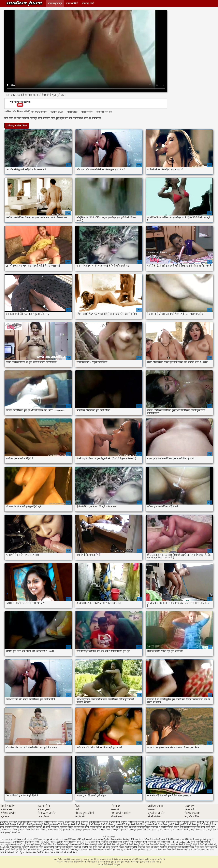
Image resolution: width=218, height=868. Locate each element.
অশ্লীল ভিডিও (60, 845)
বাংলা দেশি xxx (62, 839)
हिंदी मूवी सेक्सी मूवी (66, 847)
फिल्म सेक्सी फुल (55, 822)
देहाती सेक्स (145, 845)
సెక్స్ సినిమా (79, 850)
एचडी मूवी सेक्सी (33, 845)
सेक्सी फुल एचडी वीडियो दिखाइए (141, 830)
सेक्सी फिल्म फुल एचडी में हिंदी (172, 827)
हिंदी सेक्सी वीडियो (164, 842)
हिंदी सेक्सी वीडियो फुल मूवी (119, 842)
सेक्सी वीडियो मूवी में (187, 845)
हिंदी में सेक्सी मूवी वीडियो (204, 845)
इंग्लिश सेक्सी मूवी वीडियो (126, 839)
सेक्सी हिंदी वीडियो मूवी (98, 845)
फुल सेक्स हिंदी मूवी (189, 822)
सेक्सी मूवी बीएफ (91, 850)
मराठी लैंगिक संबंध (29, 852)
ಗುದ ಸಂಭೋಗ (173, 845)
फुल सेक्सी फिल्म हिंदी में (206, 822)
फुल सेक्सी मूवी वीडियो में (22, 824)
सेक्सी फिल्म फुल (112, 827)
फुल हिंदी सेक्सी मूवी (204, 824)
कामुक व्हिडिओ (50, 839)
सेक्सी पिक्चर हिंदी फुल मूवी (95, 827)
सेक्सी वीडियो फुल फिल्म (34, 847)
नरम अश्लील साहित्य (39, 112)
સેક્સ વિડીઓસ (207, 850)
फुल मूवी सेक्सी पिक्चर (129, 822)
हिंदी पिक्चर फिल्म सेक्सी (167, 850)
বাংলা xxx (54, 842)
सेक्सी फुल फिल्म (159, 830)
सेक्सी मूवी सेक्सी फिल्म (182, 847)
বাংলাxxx (99, 839)
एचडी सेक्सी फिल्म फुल (26, 822)
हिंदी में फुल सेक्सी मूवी (97, 847)
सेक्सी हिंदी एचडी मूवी (115, 845)
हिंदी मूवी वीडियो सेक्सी (68, 852)
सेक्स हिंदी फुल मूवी (104, 112)
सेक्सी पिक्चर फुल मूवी (54, 827)
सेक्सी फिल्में (41, 852)
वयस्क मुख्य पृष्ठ (55, 3)
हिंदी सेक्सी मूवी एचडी (21, 842)
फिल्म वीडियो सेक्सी (187, 839)
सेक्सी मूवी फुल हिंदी (81, 847)
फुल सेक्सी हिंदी (91, 824)
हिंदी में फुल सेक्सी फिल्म (200, 847)
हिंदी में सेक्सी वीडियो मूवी (16, 847)
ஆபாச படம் (152, 850)
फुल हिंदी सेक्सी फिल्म (188, 824)
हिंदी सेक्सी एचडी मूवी (100, 842)
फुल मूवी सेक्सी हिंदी (145, 822)
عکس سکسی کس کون (181, 842)
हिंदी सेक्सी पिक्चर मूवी (148, 842)
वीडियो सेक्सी (34, 842)
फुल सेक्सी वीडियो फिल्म (58, 824)
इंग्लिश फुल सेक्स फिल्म (9, 822)
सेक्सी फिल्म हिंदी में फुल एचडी (117, 830)
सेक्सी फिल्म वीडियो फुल (40, 830)
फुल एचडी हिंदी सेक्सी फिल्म (91, 822)
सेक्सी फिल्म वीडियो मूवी (107, 850)
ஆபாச (123, 850)
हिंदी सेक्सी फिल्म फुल (24, 3)
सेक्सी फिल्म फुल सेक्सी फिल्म (19, 830)
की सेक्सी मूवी (14, 850)
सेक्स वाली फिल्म (15, 839)
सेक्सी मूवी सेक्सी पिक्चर (115, 847)
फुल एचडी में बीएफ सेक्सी (71, 822)
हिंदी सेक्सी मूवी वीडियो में (28, 850)
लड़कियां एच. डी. (57, 112)
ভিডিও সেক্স (73, 839)
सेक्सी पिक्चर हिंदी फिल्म (137, 850)
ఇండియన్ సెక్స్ (16, 852)
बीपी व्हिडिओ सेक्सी (67, 850)
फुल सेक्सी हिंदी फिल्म (105, 824)
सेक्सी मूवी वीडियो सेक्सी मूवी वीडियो (159, 847)
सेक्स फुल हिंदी (25, 827)
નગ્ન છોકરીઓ (195, 850)
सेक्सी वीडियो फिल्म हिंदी (170, 839)
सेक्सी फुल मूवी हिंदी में (209, 830)
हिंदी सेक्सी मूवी (183, 850)
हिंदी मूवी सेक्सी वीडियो (87, 839)
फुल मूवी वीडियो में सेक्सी (111, 822)
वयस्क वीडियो (72, 3)
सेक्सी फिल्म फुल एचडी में (151, 827)
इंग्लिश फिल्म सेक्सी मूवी (67, 842)
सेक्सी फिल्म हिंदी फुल (57, 830)
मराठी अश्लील (204, 842)
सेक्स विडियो (134, 842)
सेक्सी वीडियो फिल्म (82, 845)
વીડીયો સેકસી (155, 839)
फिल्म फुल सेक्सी (42, 822)
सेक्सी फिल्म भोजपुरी (19, 845)
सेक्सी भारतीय (87, 112)
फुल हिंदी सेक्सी (174, 824)
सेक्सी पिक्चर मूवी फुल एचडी (74, 827)
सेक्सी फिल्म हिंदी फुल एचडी (76, 830)
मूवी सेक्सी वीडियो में (47, 845)
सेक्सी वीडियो (5, 852)
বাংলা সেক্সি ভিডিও (85, 842)
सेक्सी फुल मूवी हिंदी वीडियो (10, 832)
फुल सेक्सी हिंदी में (121, 824)
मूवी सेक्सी (70, 845)
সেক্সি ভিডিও (44, 842)
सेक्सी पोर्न (195, 842)
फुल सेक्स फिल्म (159, 822)
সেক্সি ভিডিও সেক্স (37, 839)
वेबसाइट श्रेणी (88, 3)
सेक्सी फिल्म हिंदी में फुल (96, 830)
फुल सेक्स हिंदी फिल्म (174, 822)
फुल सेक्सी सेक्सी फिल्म (76, 824)
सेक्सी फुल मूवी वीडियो (192, 830)
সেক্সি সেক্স (4, 839)
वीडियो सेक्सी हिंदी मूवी (132, 845)
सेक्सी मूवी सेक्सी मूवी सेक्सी (49, 850)
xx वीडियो (26, 839)
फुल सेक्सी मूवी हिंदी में (40, 824)
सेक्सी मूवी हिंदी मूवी (202, 839)
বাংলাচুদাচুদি (5, 845)
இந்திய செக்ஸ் (110, 839)
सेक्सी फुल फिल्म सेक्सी (175, 830)
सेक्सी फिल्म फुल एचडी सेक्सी (194, 827)
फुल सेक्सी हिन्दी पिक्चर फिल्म (156, 824)
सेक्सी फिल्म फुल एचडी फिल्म (130, 827)
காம (118, 850)
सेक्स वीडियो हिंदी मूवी (158, 845)
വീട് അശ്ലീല (143, 839)
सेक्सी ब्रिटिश (72, 112)
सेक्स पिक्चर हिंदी (53, 852)
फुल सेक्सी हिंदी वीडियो (136, 824)
